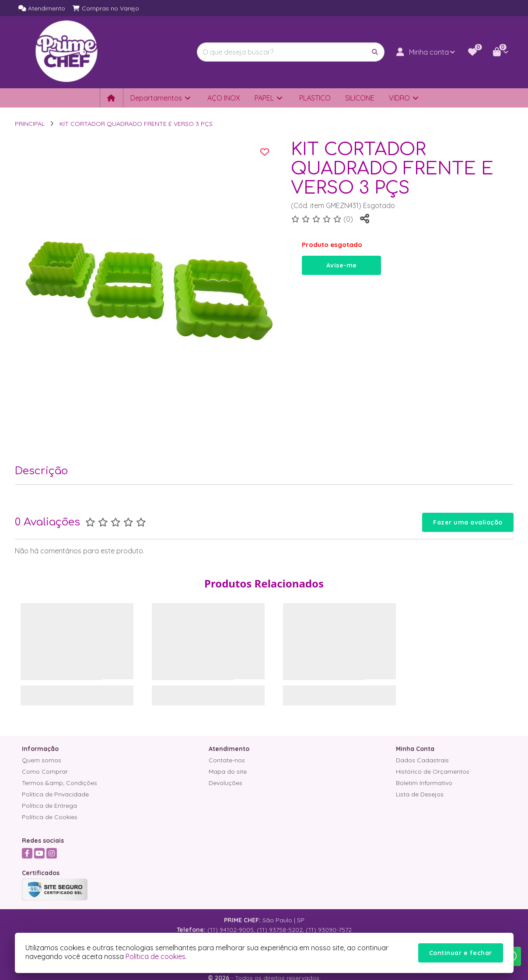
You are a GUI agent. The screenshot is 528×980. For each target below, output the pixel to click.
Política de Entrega (49, 806)
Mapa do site (228, 771)
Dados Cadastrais (422, 760)
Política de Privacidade (55, 794)
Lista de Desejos (420, 794)
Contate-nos (227, 760)
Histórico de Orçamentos (433, 771)
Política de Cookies (50, 817)
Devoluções (226, 783)
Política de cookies (156, 956)
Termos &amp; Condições (59, 783)
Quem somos (42, 760)
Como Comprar (45, 771)
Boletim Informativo (424, 783)
